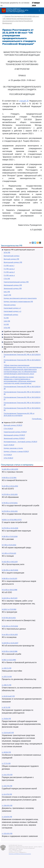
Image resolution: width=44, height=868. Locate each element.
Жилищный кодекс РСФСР (14, 435)
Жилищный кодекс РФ (13, 285)
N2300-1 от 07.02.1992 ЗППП (12, 520)
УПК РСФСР (8, 458)
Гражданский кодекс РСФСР (15, 432)
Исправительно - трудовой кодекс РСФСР (20, 442)
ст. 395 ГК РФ (7, 685)
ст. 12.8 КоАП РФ (8, 733)
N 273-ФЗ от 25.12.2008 (10, 528)
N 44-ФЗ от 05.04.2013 (10, 635)
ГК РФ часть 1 (9, 266)
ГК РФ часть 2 (9, 269)
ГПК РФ (7, 279)
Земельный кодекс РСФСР (14, 438)
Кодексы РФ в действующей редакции (19, 250)
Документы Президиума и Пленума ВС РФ (21, 352)
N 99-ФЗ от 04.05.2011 (9, 578)
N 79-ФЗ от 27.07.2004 (10, 503)
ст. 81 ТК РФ (6, 707)
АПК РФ (7, 252)
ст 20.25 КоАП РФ (8, 696)
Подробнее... (37, 419)
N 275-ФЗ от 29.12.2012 (10, 511)
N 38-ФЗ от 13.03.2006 (10, 536)
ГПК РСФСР (8, 429)
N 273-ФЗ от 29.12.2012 (10, 494)
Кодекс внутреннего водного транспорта (20, 298)
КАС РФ (7, 292)
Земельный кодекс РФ (13, 288)
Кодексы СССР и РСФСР (13, 422)
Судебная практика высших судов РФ (19, 331)
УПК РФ (7, 328)
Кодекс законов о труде (13, 448)
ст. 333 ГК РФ (7, 668)
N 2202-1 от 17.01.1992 (9, 609)
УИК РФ (7, 321)
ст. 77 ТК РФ (6, 763)
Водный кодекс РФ (11, 259)
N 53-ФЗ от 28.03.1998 (10, 651)
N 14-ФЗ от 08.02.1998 (10, 590)
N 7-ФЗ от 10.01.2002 (9, 545)
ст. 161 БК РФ (6, 752)
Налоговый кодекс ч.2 (12, 311)
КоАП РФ (7, 295)
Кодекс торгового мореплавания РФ (18, 301)
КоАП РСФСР (9, 445)
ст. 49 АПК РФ (7, 817)
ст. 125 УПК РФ (7, 786)
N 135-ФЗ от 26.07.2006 (10, 570)
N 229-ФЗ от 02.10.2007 (10, 643)
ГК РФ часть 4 (9, 275)
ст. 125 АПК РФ (7, 833)
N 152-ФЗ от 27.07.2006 (10, 626)
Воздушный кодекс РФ (13, 262)
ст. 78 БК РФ (6, 719)
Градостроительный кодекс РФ (16, 282)
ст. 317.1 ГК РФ (7, 677)
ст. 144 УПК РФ (7, 775)
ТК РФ (6, 318)
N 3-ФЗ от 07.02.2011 (9, 553)
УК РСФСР (8, 455)
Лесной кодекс (10, 305)
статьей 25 (24, 101)
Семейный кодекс (11, 315)
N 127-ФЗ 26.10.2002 (9, 618)
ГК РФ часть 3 (9, 272)
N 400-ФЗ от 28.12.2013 (10, 469)
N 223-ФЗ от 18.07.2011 (10, 598)
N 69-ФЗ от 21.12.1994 (9, 478)
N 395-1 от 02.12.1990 (9, 660)
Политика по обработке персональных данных (20, 854)
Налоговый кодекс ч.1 (12, 308)
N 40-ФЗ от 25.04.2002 (10, 486)
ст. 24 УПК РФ (7, 794)
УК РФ (6, 324)
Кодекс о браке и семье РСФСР (16, 451)
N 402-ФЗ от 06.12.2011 (10, 562)
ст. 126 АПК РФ (7, 805)
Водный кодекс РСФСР (13, 425)
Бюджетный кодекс (12, 256)
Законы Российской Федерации (17, 334)
